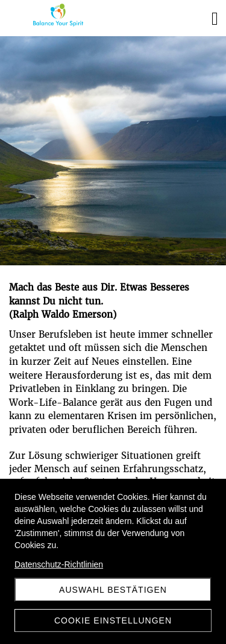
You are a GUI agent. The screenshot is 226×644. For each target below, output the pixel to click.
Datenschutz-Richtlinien (59, 564)
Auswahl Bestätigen (113, 590)
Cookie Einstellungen (113, 620)
